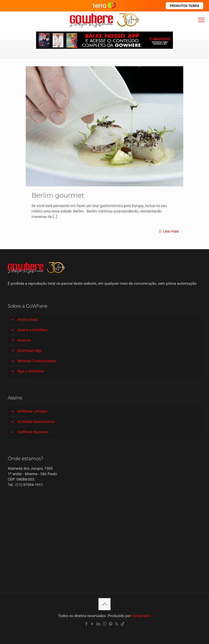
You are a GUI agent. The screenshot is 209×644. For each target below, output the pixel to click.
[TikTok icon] (123, 624)
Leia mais (171, 231)
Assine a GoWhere (32, 330)
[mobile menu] (201, 20)
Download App (29, 351)
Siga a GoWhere (30, 371)
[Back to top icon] (104, 604)
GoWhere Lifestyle (32, 411)
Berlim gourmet (58, 195)
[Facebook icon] (87, 624)
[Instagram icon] (105, 624)
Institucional (27, 320)
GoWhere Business (33, 432)
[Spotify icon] (111, 624)
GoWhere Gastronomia (36, 422)
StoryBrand (141, 616)
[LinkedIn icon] (99, 624)
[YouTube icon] (93, 624)
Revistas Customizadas (37, 361)
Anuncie (24, 340)
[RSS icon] (117, 624)
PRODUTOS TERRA (185, 6)
